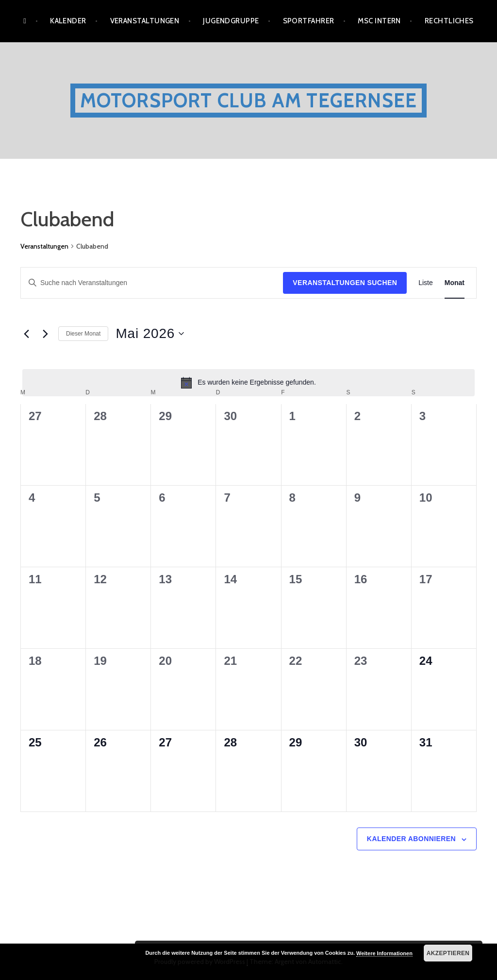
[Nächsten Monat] (45, 334)
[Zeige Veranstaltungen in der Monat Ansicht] (455, 283)
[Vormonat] (26, 334)
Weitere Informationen (384, 953)
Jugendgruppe (231, 21)
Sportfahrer (309, 21)
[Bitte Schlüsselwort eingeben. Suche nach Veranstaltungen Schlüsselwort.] (152, 283)
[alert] (248, 383)
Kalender (68, 21)
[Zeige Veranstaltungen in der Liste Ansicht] (426, 283)
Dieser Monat (83, 334)
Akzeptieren (448, 953)
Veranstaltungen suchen (345, 283)
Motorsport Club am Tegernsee (249, 100)
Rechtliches (449, 21)
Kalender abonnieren (411, 839)
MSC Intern (379, 21)
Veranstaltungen (145, 21)
